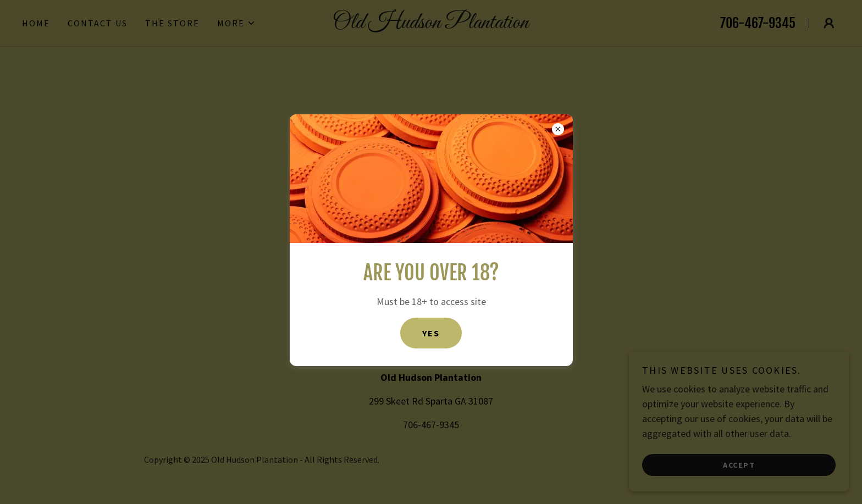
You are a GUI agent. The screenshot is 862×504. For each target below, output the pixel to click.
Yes (431, 333)
